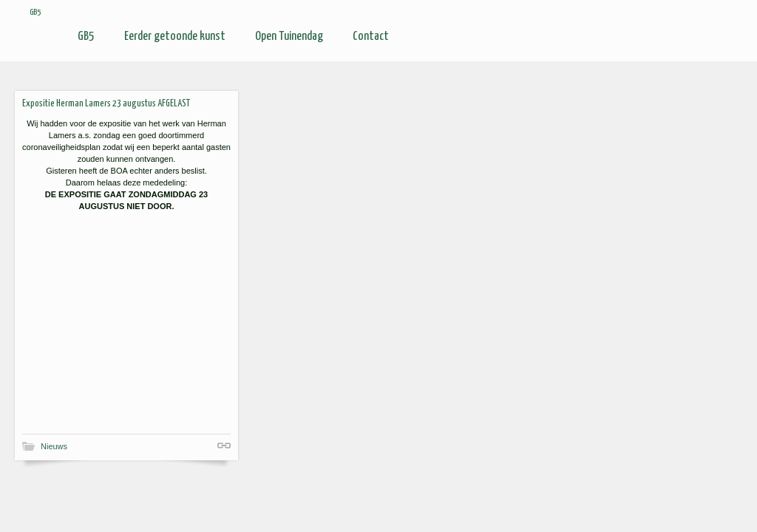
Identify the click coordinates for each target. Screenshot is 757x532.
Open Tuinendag (289, 37)
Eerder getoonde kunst (175, 37)
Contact (371, 37)
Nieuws (54, 446)
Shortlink (224, 446)
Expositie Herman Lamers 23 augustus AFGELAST (106, 104)
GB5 (86, 37)
